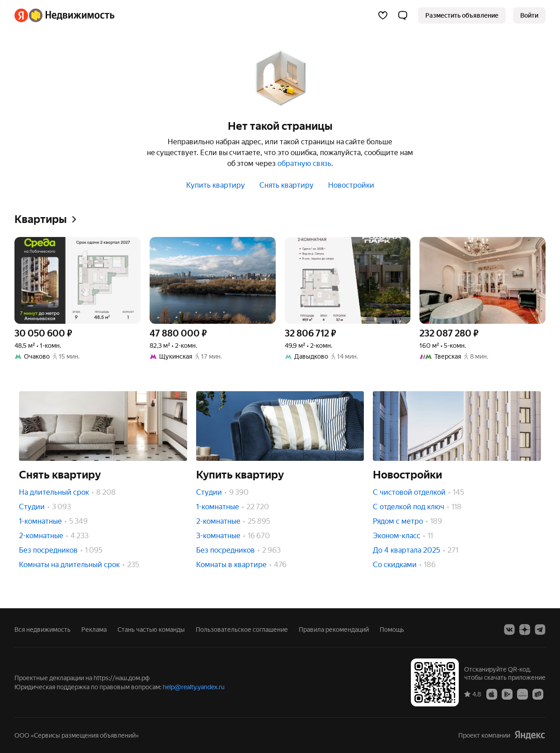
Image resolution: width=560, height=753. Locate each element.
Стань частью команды (151, 630)
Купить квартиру (216, 185)
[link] (529, 15)
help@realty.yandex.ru (194, 687)
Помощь (392, 630)
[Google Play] (507, 694)
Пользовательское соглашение (242, 630)
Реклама (94, 630)
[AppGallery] (522, 694)
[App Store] (492, 694)
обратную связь (304, 163)
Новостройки (351, 185)
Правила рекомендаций (334, 630)
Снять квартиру (287, 185)
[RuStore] (538, 694)
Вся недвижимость (42, 630)
